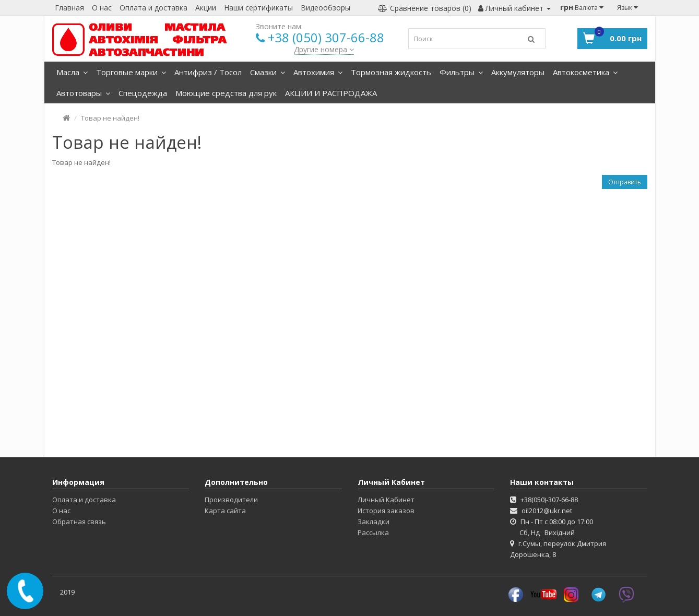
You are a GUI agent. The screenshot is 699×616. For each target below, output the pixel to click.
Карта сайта (225, 511)
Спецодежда (143, 93)
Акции (206, 8)
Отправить (625, 182)
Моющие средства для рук (226, 93)
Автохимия (318, 72)
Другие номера (324, 49)
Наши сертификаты (258, 8)
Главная (69, 8)
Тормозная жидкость (391, 72)
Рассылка (373, 532)
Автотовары (83, 93)
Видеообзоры (325, 8)
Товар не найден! (110, 118)
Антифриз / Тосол (208, 72)
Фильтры (461, 72)
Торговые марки (131, 72)
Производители (231, 500)
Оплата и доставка (153, 8)
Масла (72, 72)
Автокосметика (585, 72)
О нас (102, 8)
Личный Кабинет (386, 500)
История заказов (386, 511)
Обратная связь (79, 522)
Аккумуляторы (518, 72)
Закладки (374, 522)
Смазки (268, 72)
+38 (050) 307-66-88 (326, 37)
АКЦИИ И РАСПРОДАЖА (331, 93)
